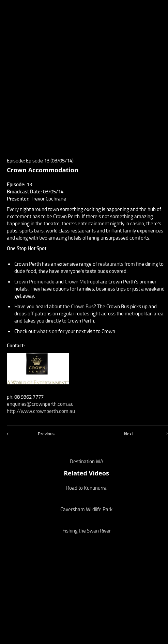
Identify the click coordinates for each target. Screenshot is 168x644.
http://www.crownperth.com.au (41, 411)
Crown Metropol (82, 282)
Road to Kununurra (86, 488)
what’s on (47, 331)
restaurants (111, 264)
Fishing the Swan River (87, 531)
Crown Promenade (35, 282)
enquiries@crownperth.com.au (40, 404)
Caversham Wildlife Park (86, 509)
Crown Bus (82, 307)
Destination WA (87, 462)
